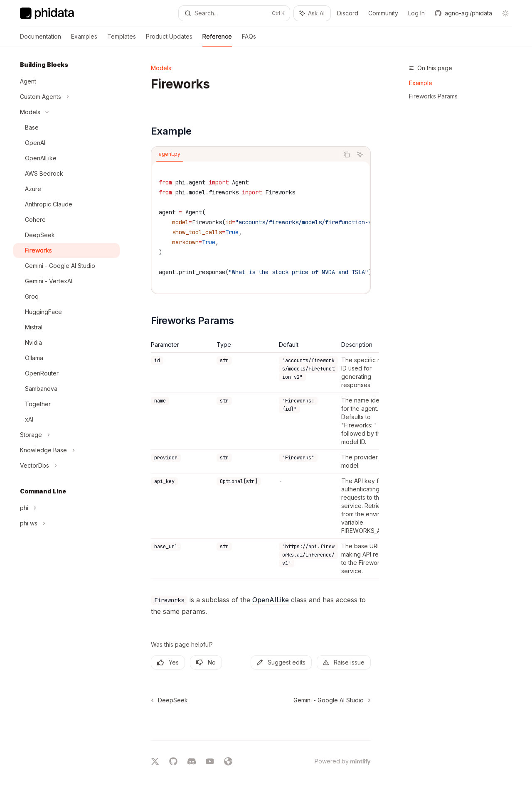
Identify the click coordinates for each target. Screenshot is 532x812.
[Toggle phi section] (66, 508)
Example (421, 83)
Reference (217, 40)
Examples (84, 40)
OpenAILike (271, 600)
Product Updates (169, 40)
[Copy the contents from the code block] (347, 155)
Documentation (41, 40)
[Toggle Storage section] (66, 435)
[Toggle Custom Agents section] (66, 97)
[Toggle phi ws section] (66, 523)
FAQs (249, 40)
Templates (122, 40)
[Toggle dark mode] (505, 13)
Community (383, 13)
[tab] (170, 154)
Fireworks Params (433, 96)
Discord (348, 13)
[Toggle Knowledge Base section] (66, 450)
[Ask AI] (360, 155)
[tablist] (245, 155)
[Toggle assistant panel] (312, 13)
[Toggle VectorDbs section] (66, 466)
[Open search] (234, 13)
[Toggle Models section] (66, 112)
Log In (416, 13)
